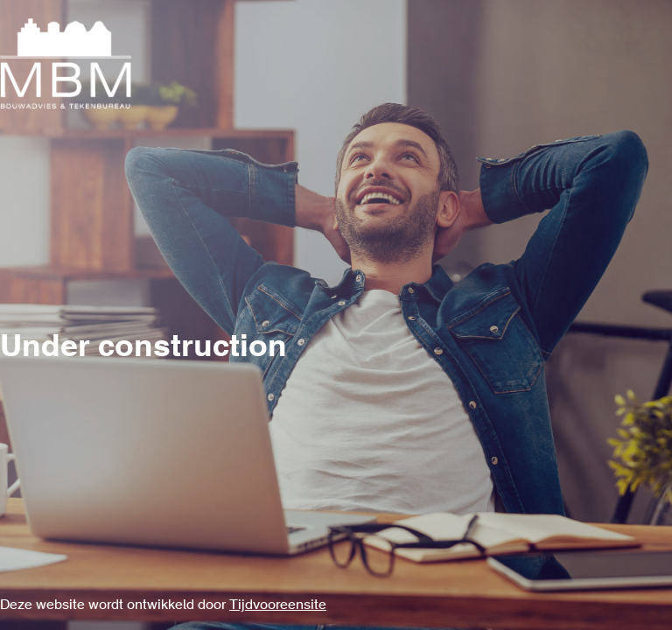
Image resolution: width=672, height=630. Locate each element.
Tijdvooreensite (278, 605)
